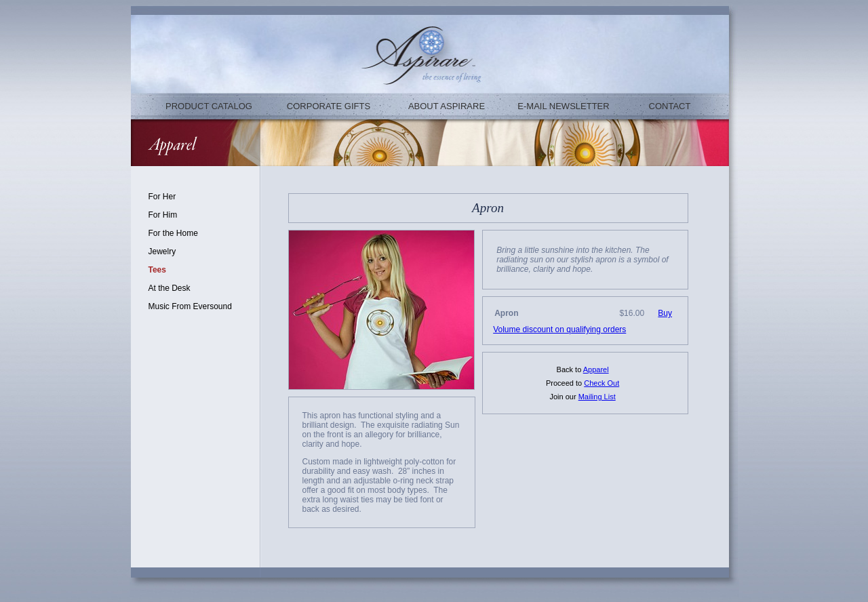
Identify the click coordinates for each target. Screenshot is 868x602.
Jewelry (162, 252)
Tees (157, 270)
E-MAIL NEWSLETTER (563, 106)
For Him (163, 215)
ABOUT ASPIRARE (447, 106)
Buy (665, 313)
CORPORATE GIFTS (329, 106)
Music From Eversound (190, 306)
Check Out (601, 383)
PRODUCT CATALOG (209, 106)
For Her (162, 197)
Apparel (596, 369)
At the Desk (170, 288)
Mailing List (597, 397)
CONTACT (670, 106)
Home (187, 233)
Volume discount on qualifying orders (559, 329)
